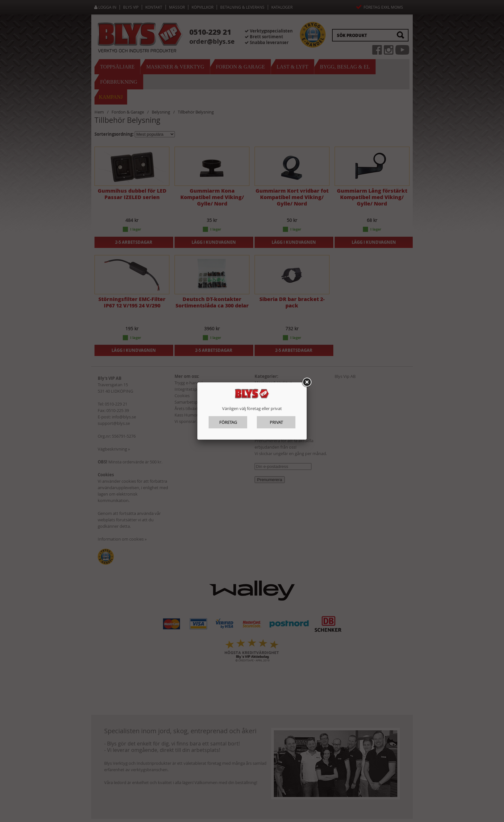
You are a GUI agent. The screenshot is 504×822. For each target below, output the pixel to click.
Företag (228, 422)
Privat (276, 422)
